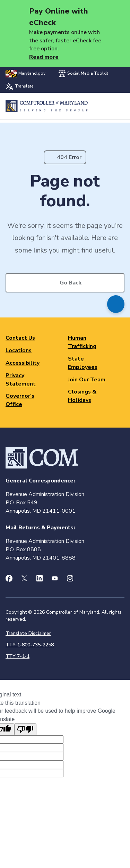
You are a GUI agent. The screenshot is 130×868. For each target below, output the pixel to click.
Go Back (71, 283)
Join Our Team (87, 380)
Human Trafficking (82, 342)
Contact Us (20, 338)
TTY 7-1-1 (18, 656)
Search (101, 106)
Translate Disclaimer (28, 633)
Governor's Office (20, 400)
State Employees (83, 363)
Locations (19, 350)
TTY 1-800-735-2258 (30, 645)
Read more (44, 57)
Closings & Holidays (82, 396)
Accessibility (23, 363)
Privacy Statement (21, 380)
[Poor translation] (25, 729)
